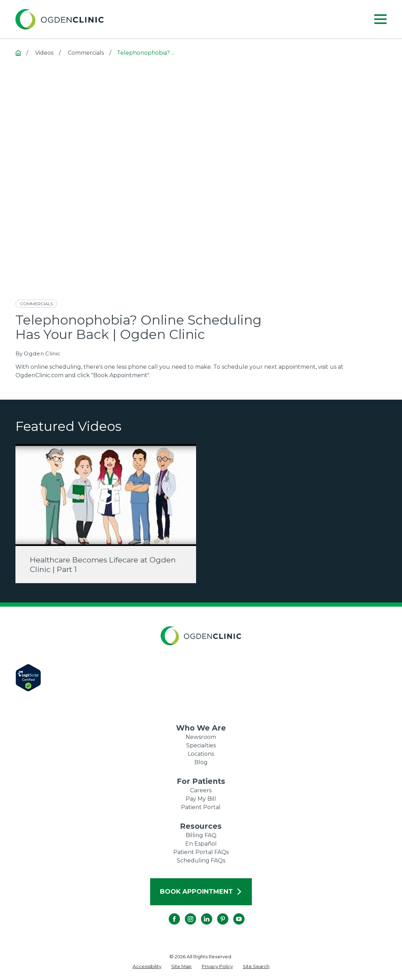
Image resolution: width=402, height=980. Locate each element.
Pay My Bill (201, 799)
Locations (201, 754)
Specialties (201, 745)
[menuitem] (147, 967)
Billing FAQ (201, 835)
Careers (201, 790)
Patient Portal (201, 807)
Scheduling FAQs (201, 861)
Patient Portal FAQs (201, 852)
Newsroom (201, 737)
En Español (201, 844)
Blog (201, 762)
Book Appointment (201, 892)
